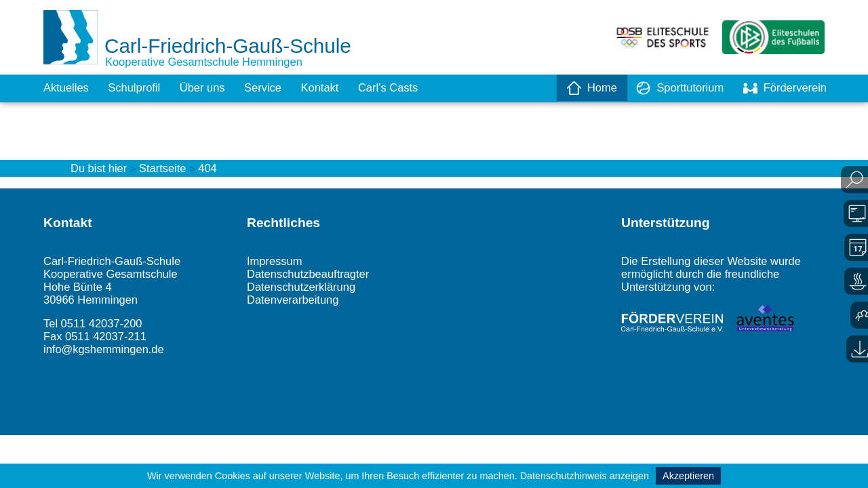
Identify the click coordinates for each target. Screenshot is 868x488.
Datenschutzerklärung (306, 302)
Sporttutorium (671, 88)
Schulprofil (141, 88)
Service (279, 88)
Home (578, 88)
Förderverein (782, 88)
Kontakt (339, 88)
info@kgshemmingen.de (109, 371)
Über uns (214, 88)
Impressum (277, 273)
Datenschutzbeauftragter (314, 287)
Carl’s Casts (413, 88)
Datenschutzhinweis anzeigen (585, 476)
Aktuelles (68, 88)
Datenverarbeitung (297, 316)
